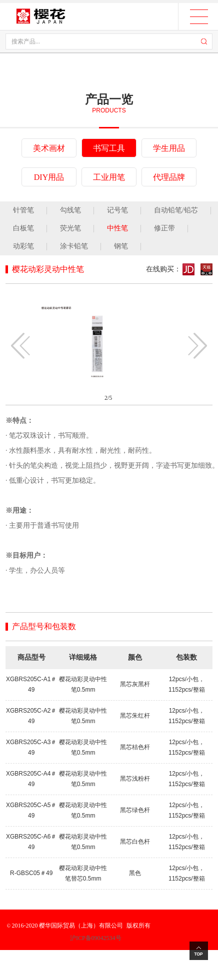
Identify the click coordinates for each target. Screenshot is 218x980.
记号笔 (117, 210)
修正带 (164, 228)
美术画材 (49, 148)
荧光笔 (70, 228)
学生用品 (169, 148)
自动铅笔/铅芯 (176, 210)
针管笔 (23, 210)
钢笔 (121, 246)
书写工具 (109, 148)
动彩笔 (23, 246)
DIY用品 (49, 177)
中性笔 (117, 228)
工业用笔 (109, 177)
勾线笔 (70, 210)
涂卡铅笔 (74, 246)
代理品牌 (169, 177)
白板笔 (23, 228)
